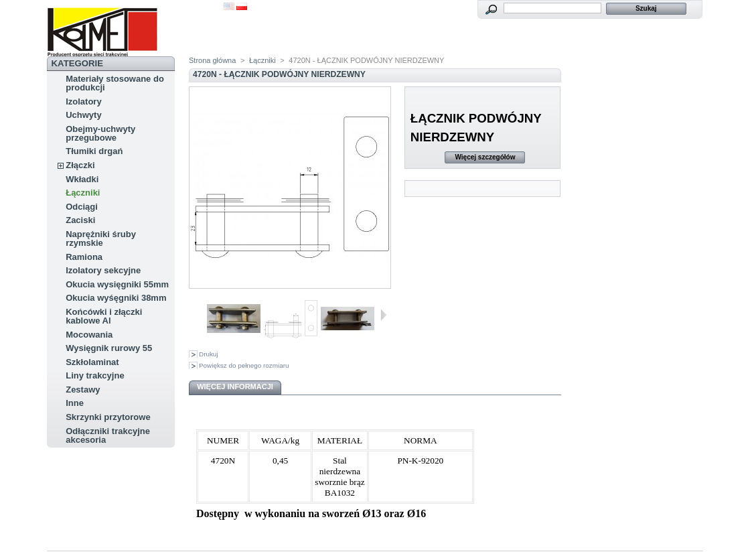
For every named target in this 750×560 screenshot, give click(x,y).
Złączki (80, 165)
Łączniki (83, 193)
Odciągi (82, 207)
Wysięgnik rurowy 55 (109, 348)
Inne (75, 403)
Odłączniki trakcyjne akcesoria (108, 435)
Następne (383, 315)
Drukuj (209, 354)
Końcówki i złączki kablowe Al (104, 316)
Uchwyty (83, 115)
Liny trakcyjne (95, 375)
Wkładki (82, 179)
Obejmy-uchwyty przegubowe (100, 133)
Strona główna (212, 60)
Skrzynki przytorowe (108, 417)
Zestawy (83, 390)
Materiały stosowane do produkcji (115, 83)
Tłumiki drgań (94, 151)
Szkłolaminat (92, 362)
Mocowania (89, 335)
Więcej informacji (235, 387)
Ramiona (84, 257)
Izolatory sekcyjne (103, 270)
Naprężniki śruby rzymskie (101, 238)
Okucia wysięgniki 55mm (117, 284)
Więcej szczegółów (485, 157)
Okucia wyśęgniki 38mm (116, 298)
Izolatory (83, 101)
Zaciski (80, 220)
